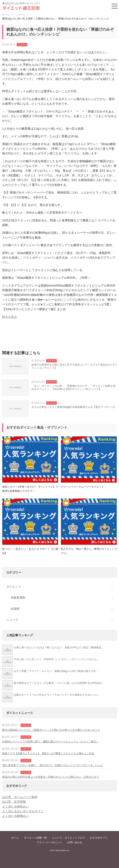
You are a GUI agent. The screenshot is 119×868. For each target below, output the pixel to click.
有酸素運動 (18, 598)
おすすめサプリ (99, 838)
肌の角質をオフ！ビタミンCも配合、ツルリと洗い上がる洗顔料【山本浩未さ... (59, 683)
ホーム (15, 838)
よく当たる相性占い (15, 806)
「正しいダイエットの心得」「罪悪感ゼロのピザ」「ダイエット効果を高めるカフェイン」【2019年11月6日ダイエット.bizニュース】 (73, 388)
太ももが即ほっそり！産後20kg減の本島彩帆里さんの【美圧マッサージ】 (74, 407)
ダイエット (14, 587)
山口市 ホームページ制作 (20, 797)
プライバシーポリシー (49, 842)
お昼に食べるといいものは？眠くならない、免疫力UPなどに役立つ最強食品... (59, 647)
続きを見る (10, 317)
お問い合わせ (75, 842)
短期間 (15, 609)
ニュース (22, 45)
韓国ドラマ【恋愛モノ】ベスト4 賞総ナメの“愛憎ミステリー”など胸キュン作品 (48, 753)
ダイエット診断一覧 (35, 838)
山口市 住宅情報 (14, 802)
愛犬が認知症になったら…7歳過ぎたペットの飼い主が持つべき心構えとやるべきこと (51, 730)
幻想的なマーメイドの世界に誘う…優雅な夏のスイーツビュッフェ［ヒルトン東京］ (50, 742)
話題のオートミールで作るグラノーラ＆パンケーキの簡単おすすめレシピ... (57, 695)
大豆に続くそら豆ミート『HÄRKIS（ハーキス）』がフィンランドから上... (56, 659)
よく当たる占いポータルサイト (23, 811)
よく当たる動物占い (15, 816)
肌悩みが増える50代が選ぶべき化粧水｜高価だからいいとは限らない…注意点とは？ (51, 777)
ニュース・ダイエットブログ (68, 838)
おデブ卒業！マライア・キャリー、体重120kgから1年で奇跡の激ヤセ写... (56, 671)
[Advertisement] (59, 336)
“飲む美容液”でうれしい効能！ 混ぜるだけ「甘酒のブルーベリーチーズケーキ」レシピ (53, 765)
